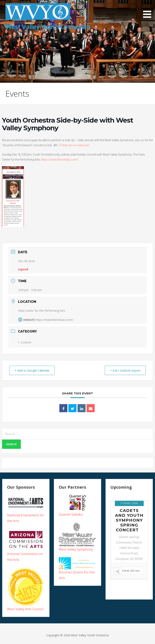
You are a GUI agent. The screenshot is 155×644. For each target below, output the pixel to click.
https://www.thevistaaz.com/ (60, 160)
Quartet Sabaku (71, 514)
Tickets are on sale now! (74, 145)
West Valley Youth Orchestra (48, 27)
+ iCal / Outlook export (124, 370)
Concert (25, 342)
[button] (149, 10)
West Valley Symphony (76, 549)
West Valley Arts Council (25, 609)
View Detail (131, 571)
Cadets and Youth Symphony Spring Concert (129, 520)
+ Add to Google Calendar (33, 370)
